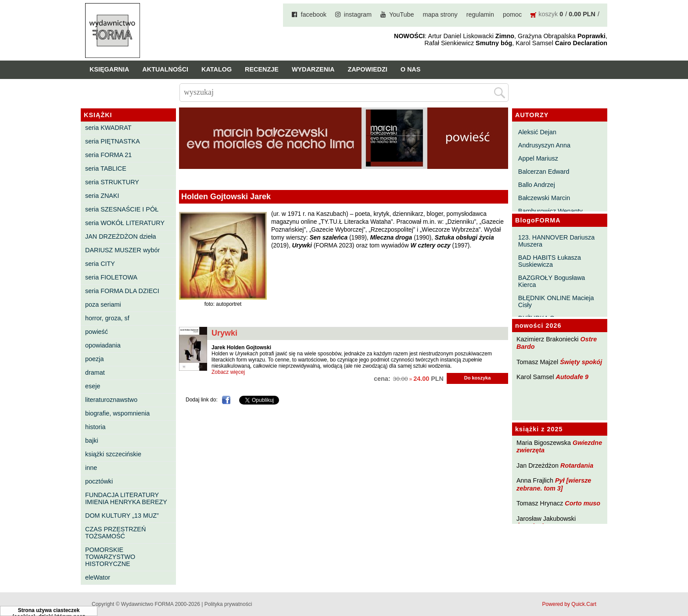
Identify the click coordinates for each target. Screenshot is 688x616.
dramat (95, 372)
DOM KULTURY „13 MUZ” (122, 516)
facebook (313, 14)
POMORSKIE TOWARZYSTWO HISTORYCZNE (110, 557)
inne (91, 468)
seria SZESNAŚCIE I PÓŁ (122, 209)
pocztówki (99, 481)
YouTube (402, 14)
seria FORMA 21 (108, 155)
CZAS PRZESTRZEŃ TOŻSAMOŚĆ (115, 533)
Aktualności (165, 69)
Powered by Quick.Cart (569, 604)
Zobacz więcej (228, 372)
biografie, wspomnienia (117, 413)
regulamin (480, 14)
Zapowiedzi (367, 69)
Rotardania (577, 466)
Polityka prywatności (228, 604)
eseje (93, 386)
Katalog (217, 69)
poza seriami (103, 304)
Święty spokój (581, 362)
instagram (358, 14)
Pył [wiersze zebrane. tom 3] (554, 484)
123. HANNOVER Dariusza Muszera (556, 241)
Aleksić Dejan (537, 132)
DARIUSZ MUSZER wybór (122, 250)
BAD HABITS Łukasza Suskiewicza (550, 261)
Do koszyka (478, 378)
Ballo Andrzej (537, 185)
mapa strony (440, 14)
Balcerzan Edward (544, 172)
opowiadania (103, 345)
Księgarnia (109, 69)
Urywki (224, 333)
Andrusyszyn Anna (544, 145)
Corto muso (582, 503)
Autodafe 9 (572, 377)
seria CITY (100, 264)
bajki (92, 441)
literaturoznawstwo (111, 400)
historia (95, 427)
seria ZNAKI (102, 196)
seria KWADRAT (108, 128)
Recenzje (262, 69)
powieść (97, 332)
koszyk (548, 14)
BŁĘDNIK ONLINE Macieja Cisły (556, 301)
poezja (94, 359)
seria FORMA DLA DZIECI (122, 291)
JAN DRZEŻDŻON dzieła (121, 236)
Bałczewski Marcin (544, 198)
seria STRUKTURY (112, 182)
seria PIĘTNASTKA (113, 141)
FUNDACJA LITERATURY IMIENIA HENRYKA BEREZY (126, 498)
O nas (411, 69)
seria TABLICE (106, 168)
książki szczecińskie (113, 454)
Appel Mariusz (538, 158)
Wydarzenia (313, 69)
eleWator (98, 577)
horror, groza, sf (107, 318)
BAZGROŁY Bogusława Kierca (552, 281)
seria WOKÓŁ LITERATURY (125, 223)
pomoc (512, 14)
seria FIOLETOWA (111, 277)
